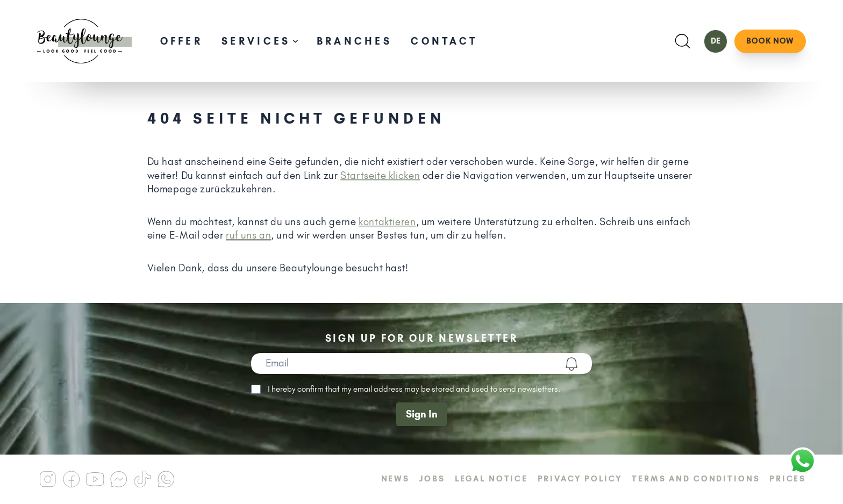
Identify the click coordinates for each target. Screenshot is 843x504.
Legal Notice (491, 479)
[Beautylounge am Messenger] (118, 479)
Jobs (432, 479)
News (395, 479)
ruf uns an (248, 235)
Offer (181, 41)
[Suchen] (683, 41)
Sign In (422, 414)
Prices (788, 479)
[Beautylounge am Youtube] (95, 479)
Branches (354, 41)
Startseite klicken (380, 175)
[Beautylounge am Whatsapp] (166, 479)
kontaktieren (387, 222)
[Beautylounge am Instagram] (47, 479)
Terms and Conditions (696, 479)
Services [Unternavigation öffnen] (259, 41)
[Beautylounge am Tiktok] (142, 479)
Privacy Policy (580, 479)
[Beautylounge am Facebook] (71, 479)
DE (716, 41)
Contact (444, 41)
